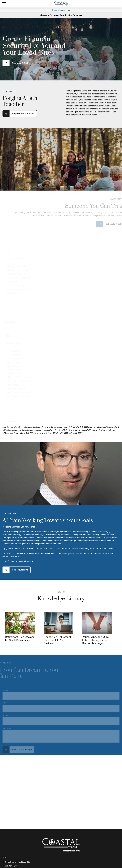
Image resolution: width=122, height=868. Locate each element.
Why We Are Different (23, 114)
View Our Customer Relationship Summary (61, 15)
